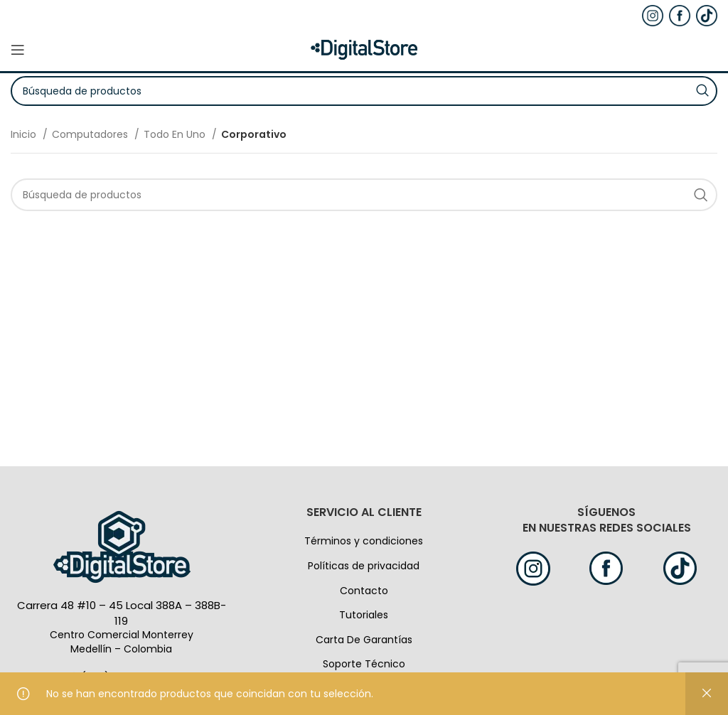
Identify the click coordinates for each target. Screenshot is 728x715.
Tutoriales (364, 615)
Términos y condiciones (364, 541)
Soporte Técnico (364, 664)
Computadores (91, 134)
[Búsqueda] (364, 195)
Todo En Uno (176, 134)
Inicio (25, 134)
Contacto (364, 591)
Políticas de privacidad (364, 566)
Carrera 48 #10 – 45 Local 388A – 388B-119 (122, 613)
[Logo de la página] (364, 49)
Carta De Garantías (364, 640)
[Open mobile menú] (18, 50)
